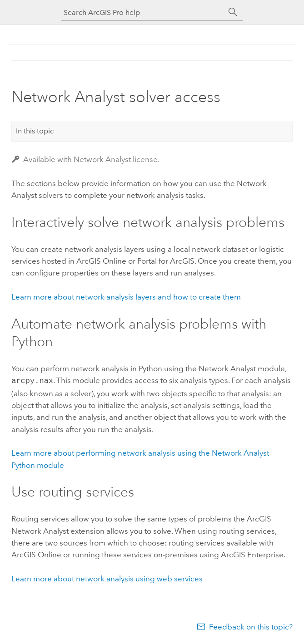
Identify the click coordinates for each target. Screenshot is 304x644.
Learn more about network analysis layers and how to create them (126, 297)
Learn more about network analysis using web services (107, 578)
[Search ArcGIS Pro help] (143, 12)
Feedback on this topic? (251, 626)
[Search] (233, 12)
